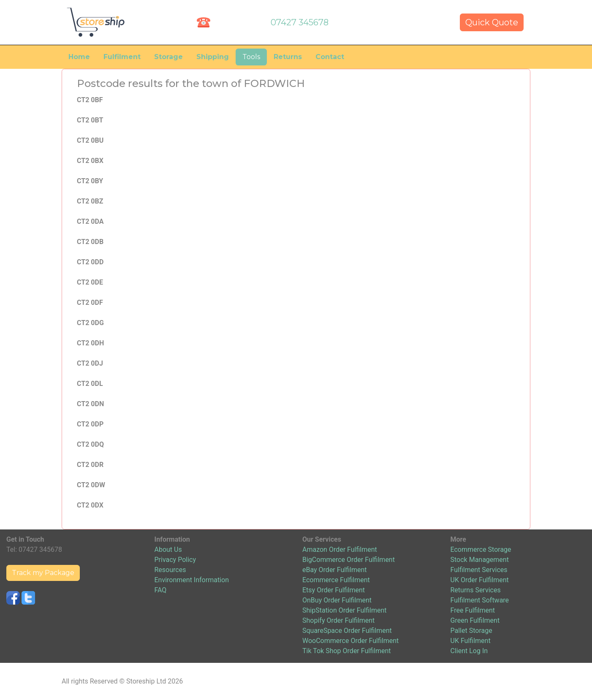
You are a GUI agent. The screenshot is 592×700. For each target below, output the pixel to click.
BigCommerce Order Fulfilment (349, 560)
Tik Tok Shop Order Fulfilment (346, 651)
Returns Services (476, 590)
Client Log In (469, 651)
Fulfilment (122, 57)
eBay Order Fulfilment (334, 570)
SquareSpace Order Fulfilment (347, 631)
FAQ (161, 590)
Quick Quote (492, 22)
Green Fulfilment (475, 620)
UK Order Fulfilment (480, 580)
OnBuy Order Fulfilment (337, 600)
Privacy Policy (175, 560)
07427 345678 (300, 22)
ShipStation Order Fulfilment (345, 610)
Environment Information (192, 580)
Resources (170, 570)
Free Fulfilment (473, 610)
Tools (251, 57)
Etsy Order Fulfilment (334, 590)
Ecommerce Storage (481, 549)
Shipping (213, 57)
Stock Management (480, 560)
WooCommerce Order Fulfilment (350, 641)
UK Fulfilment (471, 641)
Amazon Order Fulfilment (340, 549)
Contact (330, 57)
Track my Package (43, 573)
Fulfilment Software (480, 600)
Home (79, 57)
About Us (168, 549)
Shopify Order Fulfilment (338, 620)
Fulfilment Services (479, 570)
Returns (288, 57)
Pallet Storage (471, 631)
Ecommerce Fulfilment (336, 580)
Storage (168, 57)
